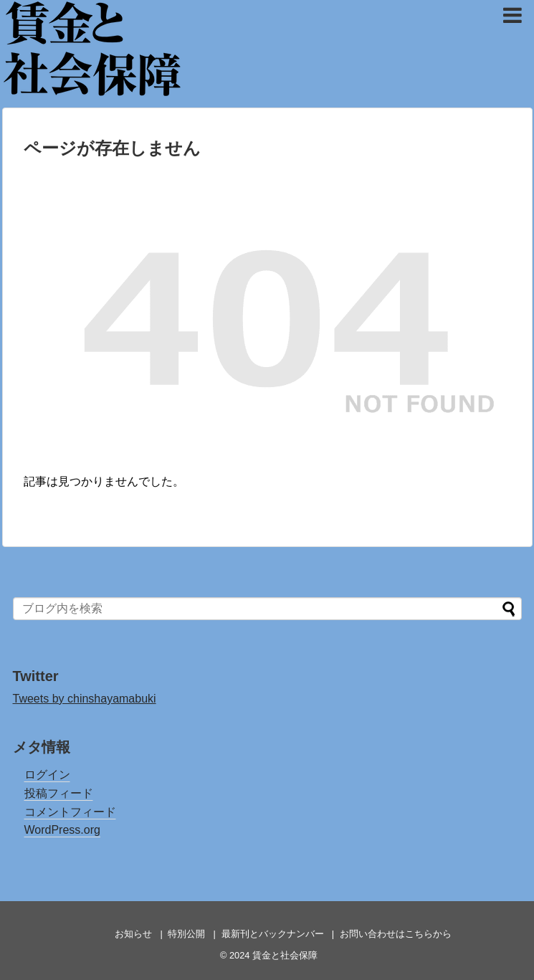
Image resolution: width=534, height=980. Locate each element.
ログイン (47, 775)
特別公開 (186, 934)
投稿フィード (59, 793)
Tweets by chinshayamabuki (85, 699)
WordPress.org (62, 830)
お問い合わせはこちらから (396, 934)
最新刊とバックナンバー (273, 934)
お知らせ (133, 934)
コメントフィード (70, 812)
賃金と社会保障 (99, 22)
